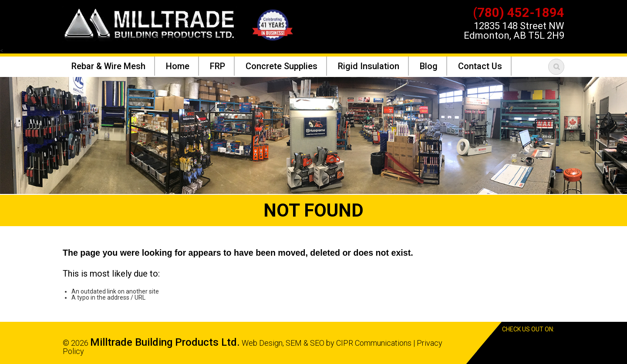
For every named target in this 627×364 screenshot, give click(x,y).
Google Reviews (546, 343)
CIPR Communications (374, 343)
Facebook (529, 343)
